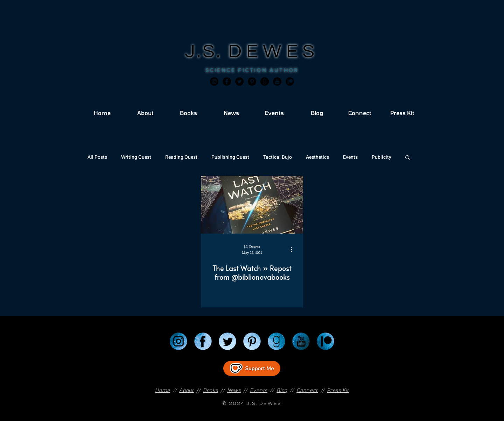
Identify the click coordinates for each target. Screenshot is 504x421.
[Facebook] (227, 81)
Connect (307, 390)
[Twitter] (239, 81)
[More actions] (294, 249)
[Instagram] (214, 81)
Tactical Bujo (278, 157)
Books (211, 390)
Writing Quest (136, 157)
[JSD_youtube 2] (277, 81)
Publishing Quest (230, 157)
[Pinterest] (252, 81)
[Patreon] (325, 341)
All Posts (97, 157)
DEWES (274, 52)
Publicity (381, 157)
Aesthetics (317, 157)
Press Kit (338, 390)
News (234, 390)
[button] (408, 158)
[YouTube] (301, 341)
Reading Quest (181, 157)
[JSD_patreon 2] (290, 81)
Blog (282, 390)
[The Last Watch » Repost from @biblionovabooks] (252, 205)
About (187, 390)
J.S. (207, 52)
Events (350, 157)
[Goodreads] (265, 81)
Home (163, 390)
